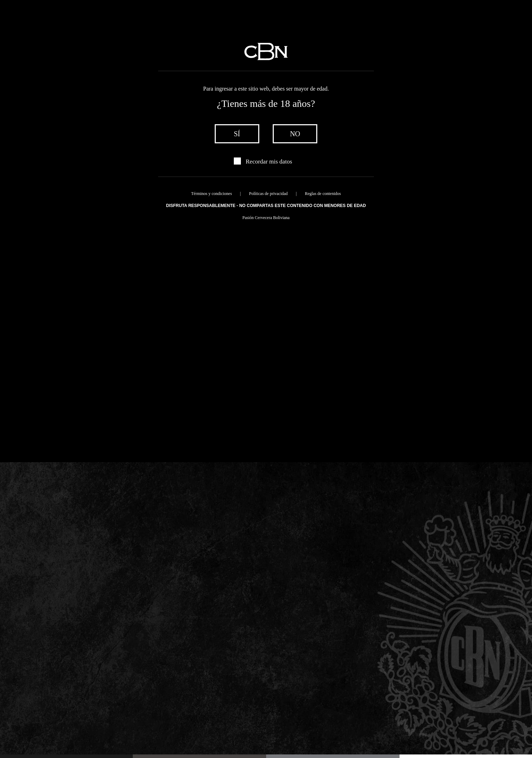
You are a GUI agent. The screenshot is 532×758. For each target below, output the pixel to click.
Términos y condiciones (211, 194)
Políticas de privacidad (268, 194)
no (295, 134)
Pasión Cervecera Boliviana (266, 218)
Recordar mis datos (269, 162)
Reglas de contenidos (323, 194)
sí (237, 134)
